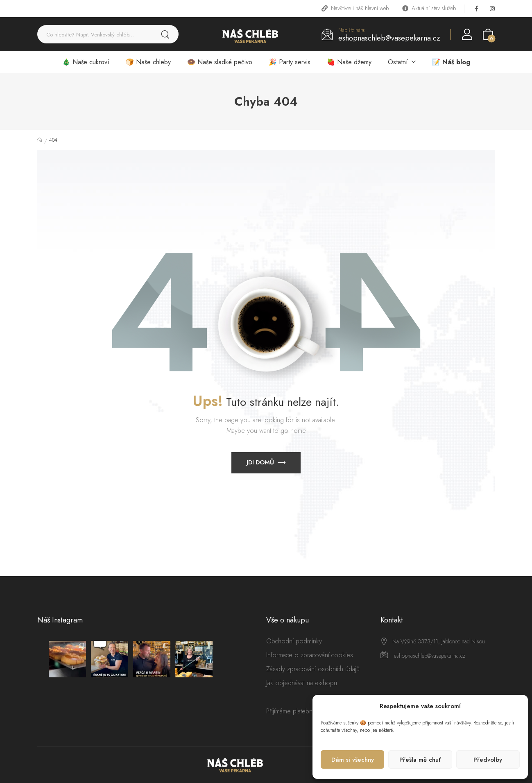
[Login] (467, 34)
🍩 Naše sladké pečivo (220, 62)
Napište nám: (352, 30)
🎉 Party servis (290, 62)
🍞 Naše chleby (148, 62)
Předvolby (488, 760)
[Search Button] (165, 34)
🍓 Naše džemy (349, 62)
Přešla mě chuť (420, 760)
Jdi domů (260, 462)
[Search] (95, 34)
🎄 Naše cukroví (86, 62)
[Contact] (330, 33)
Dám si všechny (353, 760)
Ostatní (398, 62)
